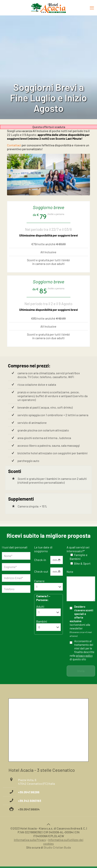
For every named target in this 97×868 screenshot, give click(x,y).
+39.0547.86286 (29, 792)
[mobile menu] (92, 8)
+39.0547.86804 (29, 809)
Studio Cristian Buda (57, 847)
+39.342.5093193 (30, 801)
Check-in (40, 560)
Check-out (41, 571)
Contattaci (14, 145)
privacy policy (84, 656)
